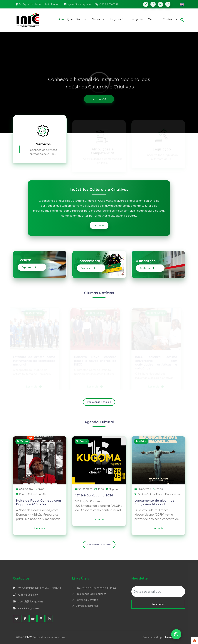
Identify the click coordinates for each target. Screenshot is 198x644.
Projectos (138, 19)
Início (60, 19)
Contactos (170, 19)
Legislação (118, 19)
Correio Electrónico (87, 606)
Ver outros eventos (99, 544)
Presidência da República (91, 594)
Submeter (158, 604)
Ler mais (99, 99)
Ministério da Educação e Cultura (96, 588)
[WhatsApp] (176, 634)
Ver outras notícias (99, 402)
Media (153, 19)
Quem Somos (77, 19)
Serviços (99, 19)
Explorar (29, 267)
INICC (28, 637)
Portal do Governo (87, 600)
